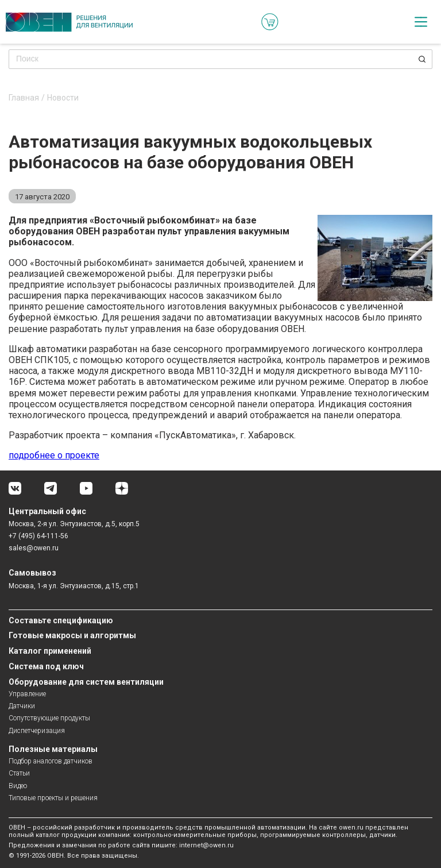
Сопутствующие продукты (49, 718)
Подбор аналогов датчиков (51, 761)
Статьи (19, 773)
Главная (24, 98)
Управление (27, 694)
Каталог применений (50, 651)
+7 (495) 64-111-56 (38, 536)
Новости (63, 98)
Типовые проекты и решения (53, 798)
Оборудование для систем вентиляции (86, 682)
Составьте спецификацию (61, 620)
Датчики (22, 706)
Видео (18, 786)
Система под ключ (46, 666)
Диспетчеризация (37, 731)
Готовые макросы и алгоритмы (72, 635)
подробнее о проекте (54, 455)
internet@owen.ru (206, 845)
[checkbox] (421, 22)
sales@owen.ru (34, 548)
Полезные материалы (53, 749)
